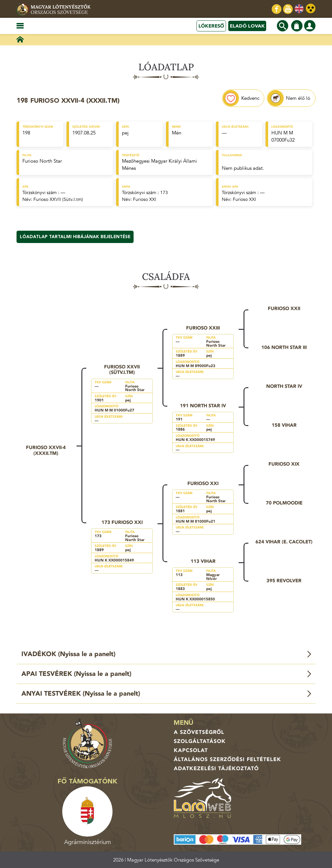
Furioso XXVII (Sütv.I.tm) (58, 199)
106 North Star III (284, 347)
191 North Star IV (203, 406)
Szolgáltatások (200, 741)
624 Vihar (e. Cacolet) (284, 542)
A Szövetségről (199, 732)
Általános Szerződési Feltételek (227, 759)
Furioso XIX (284, 464)
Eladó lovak (247, 26)
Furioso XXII (284, 308)
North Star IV (284, 386)
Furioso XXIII (203, 328)
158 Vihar (284, 425)
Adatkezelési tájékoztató (216, 769)
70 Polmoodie (284, 503)
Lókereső (211, 26)
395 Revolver (284, 581)
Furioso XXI (145, 199)
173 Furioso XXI (122, 522)
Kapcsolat (191, 750)
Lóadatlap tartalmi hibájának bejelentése (75, 237)
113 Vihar (203, 561)
